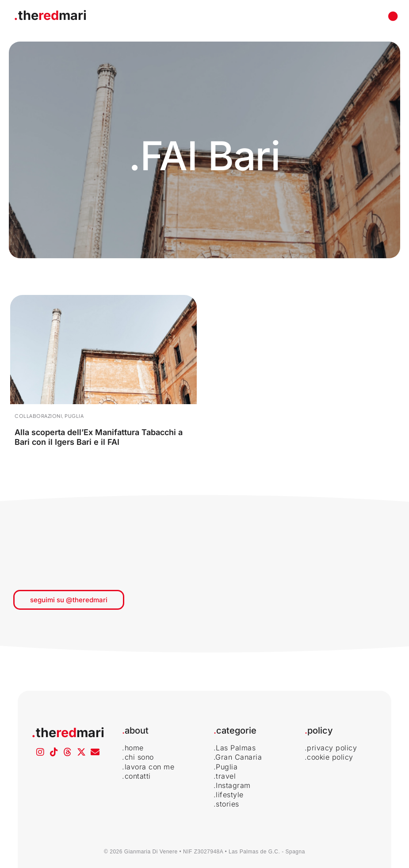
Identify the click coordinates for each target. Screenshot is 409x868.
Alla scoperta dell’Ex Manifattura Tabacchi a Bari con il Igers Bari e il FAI (99, 437)
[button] (393, 17)
